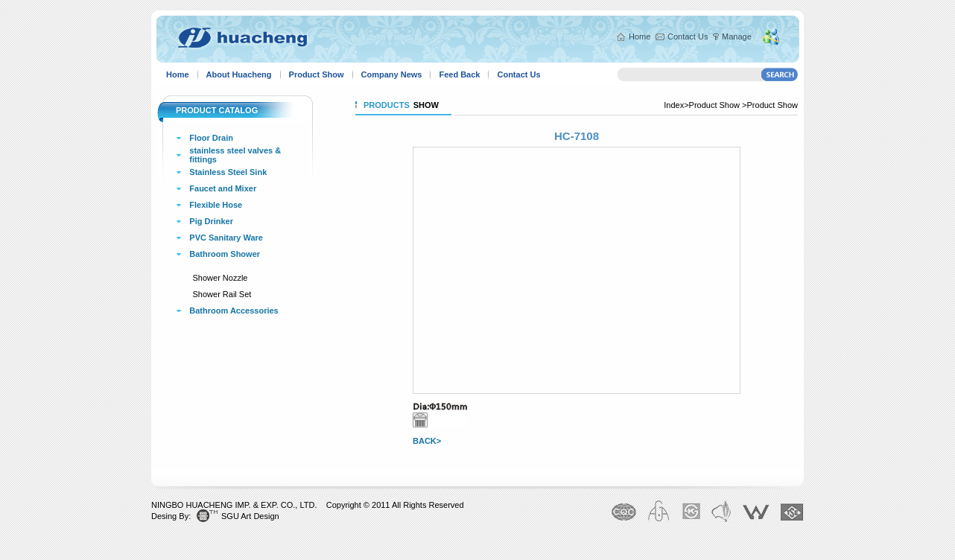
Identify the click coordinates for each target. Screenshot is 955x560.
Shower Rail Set (222, 294)
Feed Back (459, 74)
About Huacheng (239, 74)
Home (640, 36)
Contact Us (688, 36)
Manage (737, 36)
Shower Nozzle (220, 278)
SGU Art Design (250, 516)
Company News (392, 74)
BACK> (427, 441)
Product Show (317, 74)
